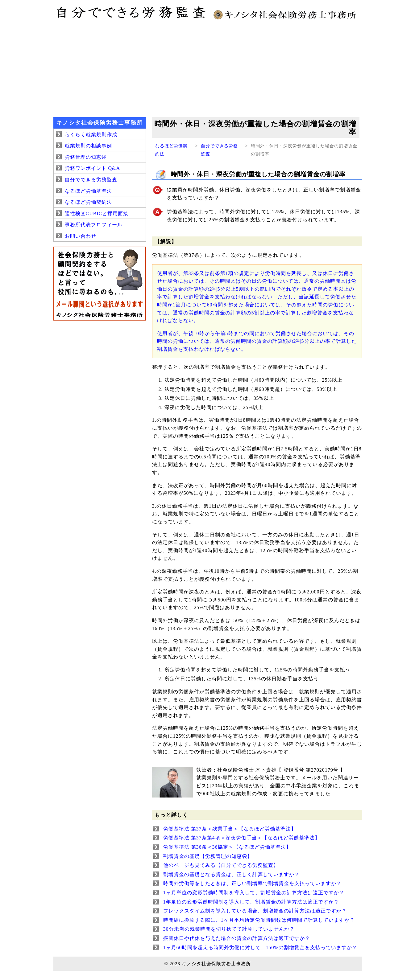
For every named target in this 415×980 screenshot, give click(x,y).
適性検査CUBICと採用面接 (97, 213)
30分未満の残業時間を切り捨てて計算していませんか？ (229, 929)
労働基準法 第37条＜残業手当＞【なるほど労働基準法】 (230, 829)
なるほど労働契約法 (88, 202)
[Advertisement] (208, 68)
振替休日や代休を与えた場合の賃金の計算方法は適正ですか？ (237, 938)
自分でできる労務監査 (91, 180)
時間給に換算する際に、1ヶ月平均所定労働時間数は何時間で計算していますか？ (259, 920)
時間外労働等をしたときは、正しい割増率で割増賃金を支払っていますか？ (252, 883)
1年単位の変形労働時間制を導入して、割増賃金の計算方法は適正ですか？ (251, 902)
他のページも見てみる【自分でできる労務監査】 (221, 865)
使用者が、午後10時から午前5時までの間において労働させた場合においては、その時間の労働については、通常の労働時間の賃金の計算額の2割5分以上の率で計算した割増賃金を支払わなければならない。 (257, 341)
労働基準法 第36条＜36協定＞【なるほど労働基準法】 (227, 847)
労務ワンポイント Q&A (93, 168)
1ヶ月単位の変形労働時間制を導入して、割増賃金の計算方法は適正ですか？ (254, 893)
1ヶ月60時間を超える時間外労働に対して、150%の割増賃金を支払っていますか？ (260, 947)
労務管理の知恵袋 (86, 157)
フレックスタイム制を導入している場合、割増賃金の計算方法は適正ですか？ (255, 911)
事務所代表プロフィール (94, 225)
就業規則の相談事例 (88, 146)
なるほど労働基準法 (88, 191)
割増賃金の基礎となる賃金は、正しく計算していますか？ (231, 874)
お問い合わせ (81, 236)
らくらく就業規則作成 (91, 135)
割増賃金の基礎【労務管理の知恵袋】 (208, 856)
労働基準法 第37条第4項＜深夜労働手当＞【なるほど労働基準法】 (242, 838)
